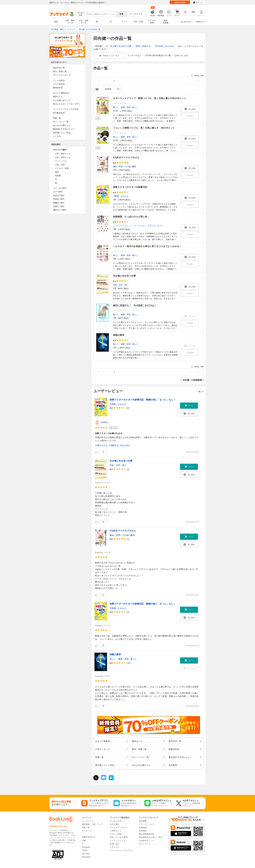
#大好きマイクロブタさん (126, 157)
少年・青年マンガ (70, 22)
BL (97, 22)
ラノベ (125, 22)
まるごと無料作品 (61, 93)
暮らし (135, 107)
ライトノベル (61, 161)
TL (111, 22)
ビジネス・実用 (62, 168)
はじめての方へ (187, 22)
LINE (84, 841)
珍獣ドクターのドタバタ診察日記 (130, 187)
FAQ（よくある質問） (120, 837)
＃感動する (114, 445)
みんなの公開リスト (62, 125)
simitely (104, 422)
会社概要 (143, 821)
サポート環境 (116, 834)
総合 (56, 22)
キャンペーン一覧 (61, 122)
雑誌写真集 (166, 22)
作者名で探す (59, 199)
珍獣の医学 (119, 335)
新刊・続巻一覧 (60, 72)
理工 (126, 285)
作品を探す (115, 824)
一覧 (200, 392)
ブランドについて (147, 824)
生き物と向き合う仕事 (121, 46)
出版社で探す (59, 206)
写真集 (58, 176)
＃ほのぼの (125, 445)
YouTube (86, 854)
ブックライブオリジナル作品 (66, 109)
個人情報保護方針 (147, 834)
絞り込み (81, 14)
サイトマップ (145, 844)
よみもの (124, 196)
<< (99, 81)
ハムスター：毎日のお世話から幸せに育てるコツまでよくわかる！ (147, 246)
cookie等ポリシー (147, 841)
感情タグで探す (60, 210)
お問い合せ (115, 844)
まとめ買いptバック (62, 100)
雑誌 (57, 172)
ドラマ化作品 (59, 84)
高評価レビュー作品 (62, 133)
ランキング (87, 831)
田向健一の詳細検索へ (193, 380)
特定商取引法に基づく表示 (151, 837)
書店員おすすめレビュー (64, 129)
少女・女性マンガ (84, 22)
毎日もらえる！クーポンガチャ (67, 104)
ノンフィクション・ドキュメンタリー (147, 226)
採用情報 (143, 828)
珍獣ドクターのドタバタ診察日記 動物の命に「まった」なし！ (143, 400)
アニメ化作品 (59, 81)
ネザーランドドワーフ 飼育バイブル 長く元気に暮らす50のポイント (150, 98)
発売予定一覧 (59, 68)
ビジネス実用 (152, 22)
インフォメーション (119, 841)
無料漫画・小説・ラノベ (93, 824)
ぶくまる (57, 136)
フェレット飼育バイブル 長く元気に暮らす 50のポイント (144, 128)
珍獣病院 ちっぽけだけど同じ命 (130, 217)
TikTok (85, 850)
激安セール (58, 97)
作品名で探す (59, 195)
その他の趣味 (130, 166)
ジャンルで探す (60, 188)
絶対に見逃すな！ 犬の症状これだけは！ (156, 46)
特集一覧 (57, 118)
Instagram (86, 847)
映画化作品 (58, 88)
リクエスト (115, 847)
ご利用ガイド (200, 22)
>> (198, 81)
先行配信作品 (59, 113)
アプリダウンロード (119, 828)
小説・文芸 (138, 22)
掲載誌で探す (59, 203)
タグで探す (58, 192)
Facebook (86, 857)
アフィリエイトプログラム (121, 850)
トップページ (88, 821)
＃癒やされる (101, 445)
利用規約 (143, 831)
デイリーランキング (62, 75)
